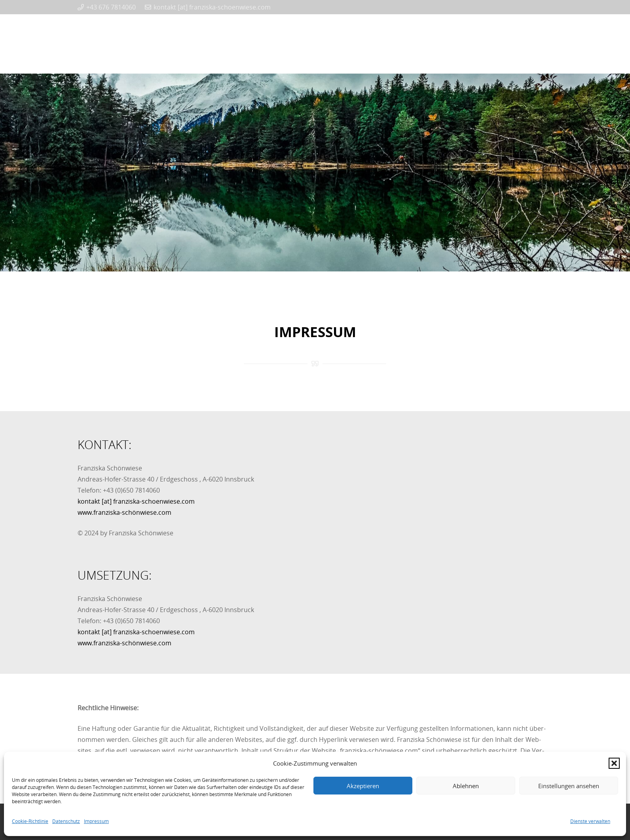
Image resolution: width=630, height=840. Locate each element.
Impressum (96, 821)
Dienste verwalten (590, 821)
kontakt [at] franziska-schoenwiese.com (136, 501)
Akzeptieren (363, 786)
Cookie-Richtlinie (30, 821)
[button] (614, 763)
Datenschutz (66, 821)
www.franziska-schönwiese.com (124, 512)
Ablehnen (466, 786)
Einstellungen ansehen (569, 786)
